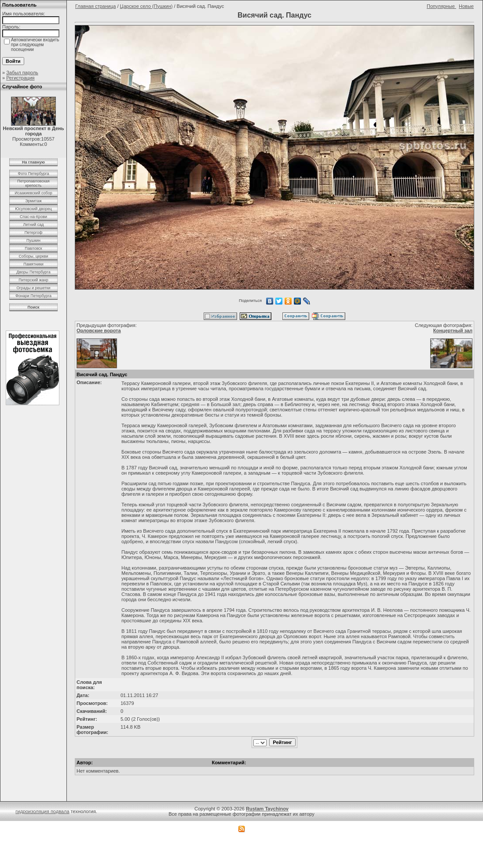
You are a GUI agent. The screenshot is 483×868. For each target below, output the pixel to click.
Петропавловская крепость (33, 183)
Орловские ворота (99, 330)
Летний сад (33, 225)
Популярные (441, 6)
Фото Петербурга (34, 174)
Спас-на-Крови (33, 217)
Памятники (33, 264)
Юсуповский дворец (33, 209)
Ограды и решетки (33, 288)
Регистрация (20, 78)
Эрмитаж (33, 201)
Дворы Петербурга (33, 272)
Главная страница (95, 6)
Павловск (33, 248)
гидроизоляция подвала (42, 811)
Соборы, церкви (34, 256)
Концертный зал (453, 330)
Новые (466, 6)
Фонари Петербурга (33, 296)
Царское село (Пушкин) (146, 6)
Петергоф (34, 232)
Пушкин (33, 240)
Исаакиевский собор (33, 193)
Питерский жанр (33, 280)
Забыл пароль (22, 73)
